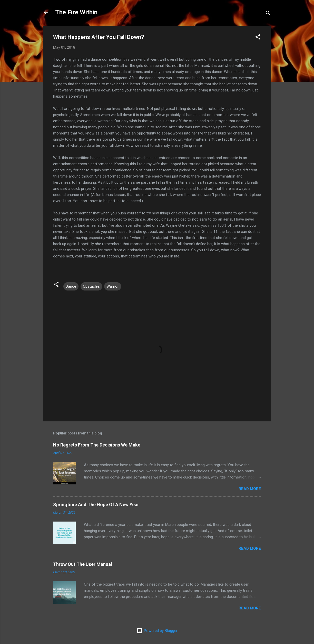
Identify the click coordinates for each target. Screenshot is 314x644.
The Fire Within (76, 12)
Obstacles (91, 286)
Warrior (113, 286)
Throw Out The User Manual (83, 564)
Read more (250, 489)
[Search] (268, 14)
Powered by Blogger (157, 631)
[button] (258, 38)
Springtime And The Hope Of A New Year (96, 505)
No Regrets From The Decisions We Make (97, 445)
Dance (71, 286)
